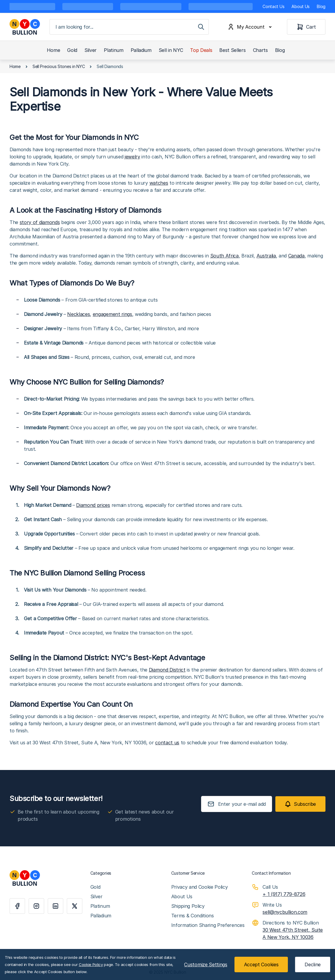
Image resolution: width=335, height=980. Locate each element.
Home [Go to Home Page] (15, 66)
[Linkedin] (55, 906)
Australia (266, 256)
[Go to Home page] (25, 27)
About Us (301, 6)
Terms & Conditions (193, 916)
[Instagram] (36, 906)
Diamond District (167, 670)
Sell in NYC (171, 50)
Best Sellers (232, 50)
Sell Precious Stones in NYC (59, 66)
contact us (167, 743)
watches (159, 183)
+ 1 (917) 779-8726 (284, 894)
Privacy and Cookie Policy (200, 887)
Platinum (114, 50)
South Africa (224, 256)
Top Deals (201, 50)
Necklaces (78, 314)
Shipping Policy (188, 906)
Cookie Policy (91, 964)
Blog (321, 6)
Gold (72, 50)
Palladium (141, 50)
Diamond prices (93, 505)
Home (54, 50)
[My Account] (251, 27)
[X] (75, 906)
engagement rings (112, 314)
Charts (260, 50)
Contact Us (273, 6)
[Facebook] (17, 906)
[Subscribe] (300, 804)
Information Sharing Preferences (208, 925)
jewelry (132, 157)
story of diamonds (40, 222)
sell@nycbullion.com (285, 912)
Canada (296, 256)
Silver (91, 50)
